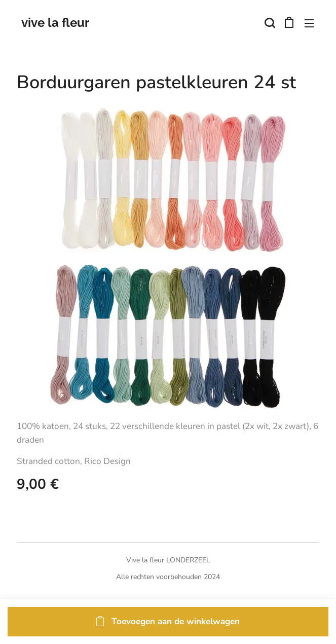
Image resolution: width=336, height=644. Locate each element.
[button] (269, 23)
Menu (309, 23)
